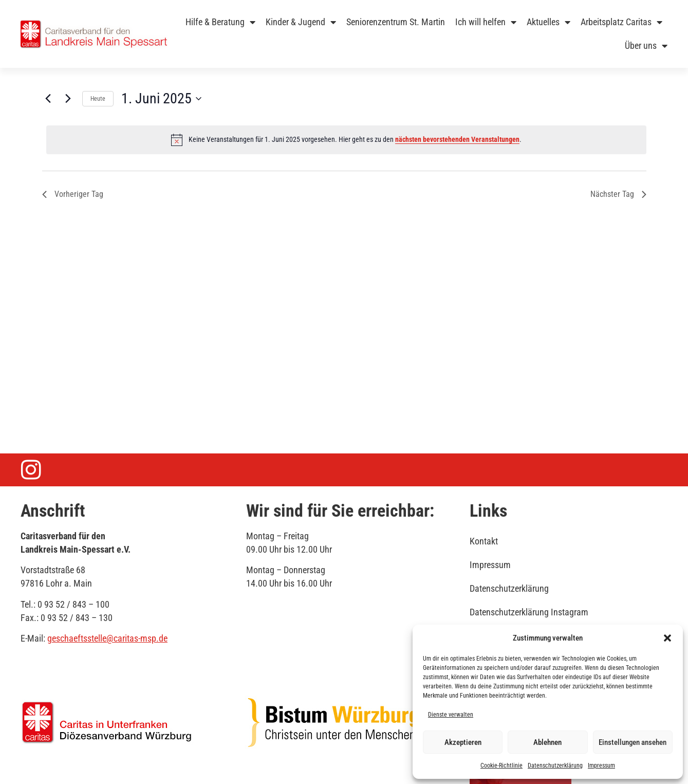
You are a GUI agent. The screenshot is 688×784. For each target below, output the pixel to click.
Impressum (601, 765)
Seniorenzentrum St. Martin (396, 22)
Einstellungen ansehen (633, 742)
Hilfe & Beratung (220, 22)
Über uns (646, 46)
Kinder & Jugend (301, 22)
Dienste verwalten (451, 715)
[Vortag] (48, 99)
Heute (98, 99)
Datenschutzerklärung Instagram (529, 612)
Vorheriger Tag (73, 194)
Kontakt (484, 541)
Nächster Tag (618, 194)
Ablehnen (547, 742)
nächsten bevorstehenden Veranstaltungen (457, 139)
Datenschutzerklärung (555, 765)
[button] (667, 638)
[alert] (346, 140)
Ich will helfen (486, 22)
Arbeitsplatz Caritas (621, 22)
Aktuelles (548, 22)
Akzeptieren (463, 742)
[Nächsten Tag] (68, 99)
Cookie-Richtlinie (501, 765)
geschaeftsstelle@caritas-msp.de (107, 638)
